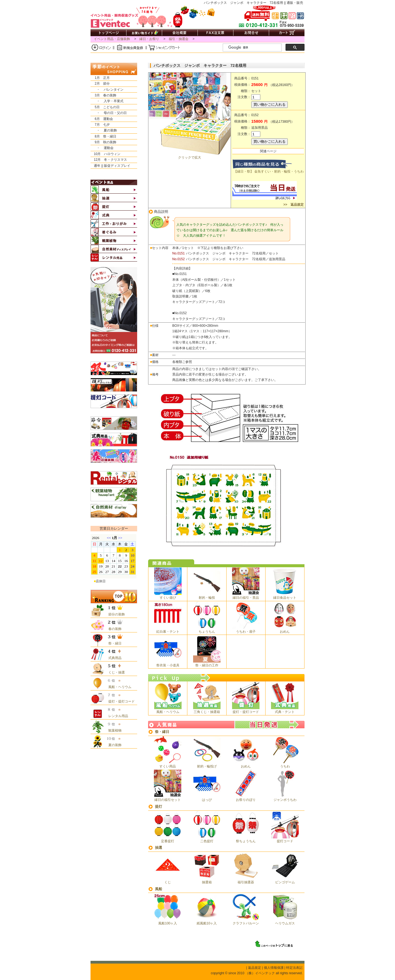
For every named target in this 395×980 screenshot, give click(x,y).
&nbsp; (113, 556)
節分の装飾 (115, 614)
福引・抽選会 (179, 39)
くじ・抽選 (115, 672)
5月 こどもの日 (105, 107)
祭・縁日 (162, 732)
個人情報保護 (274, 968)
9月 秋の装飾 (103, 142)
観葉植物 (113, 730)
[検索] (254, 48)
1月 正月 (100, 78)
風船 (159, 889)
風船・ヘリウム (118, 687)
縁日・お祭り (149, 39)
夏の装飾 (113, 745)
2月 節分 (100, 84)
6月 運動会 (102, 119)
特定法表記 (294, 968)
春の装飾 (113, 629)
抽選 (159, 848)
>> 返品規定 (293, 205)
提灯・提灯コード (120, 701)
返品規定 (255, 968)
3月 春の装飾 (103, 95)
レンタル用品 (117, 716)
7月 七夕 (100, 125)
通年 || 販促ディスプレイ (110, 166)
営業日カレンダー (114, 528)
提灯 (159, 806)
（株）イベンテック (260, 973)
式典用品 (113, 658)
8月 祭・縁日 (103, 136)
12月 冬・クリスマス (109, 160)
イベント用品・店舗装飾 (112, 39)
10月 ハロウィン (105, 154)
